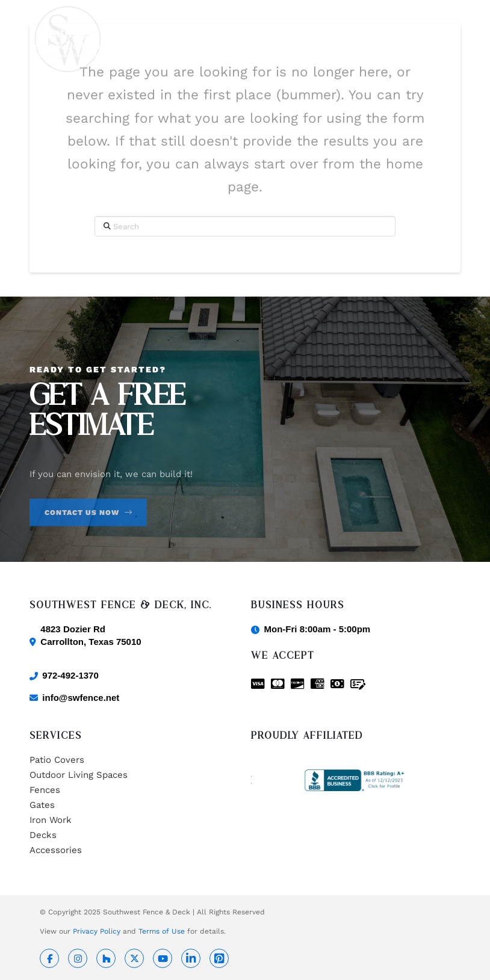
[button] (454, 39)
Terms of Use (162, 931)
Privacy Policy (97, 931)
